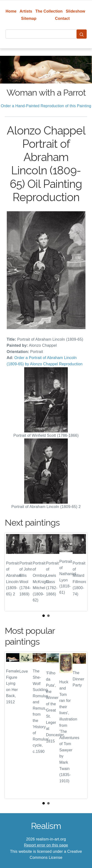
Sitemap (29, 18)
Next (80, 572)
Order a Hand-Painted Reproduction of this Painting (46, 106)
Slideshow (75, 11)
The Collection (49, 11)
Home (11, 11)
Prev (12, 572)
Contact (62, 18)
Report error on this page (46, 845)
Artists (26, 11)
